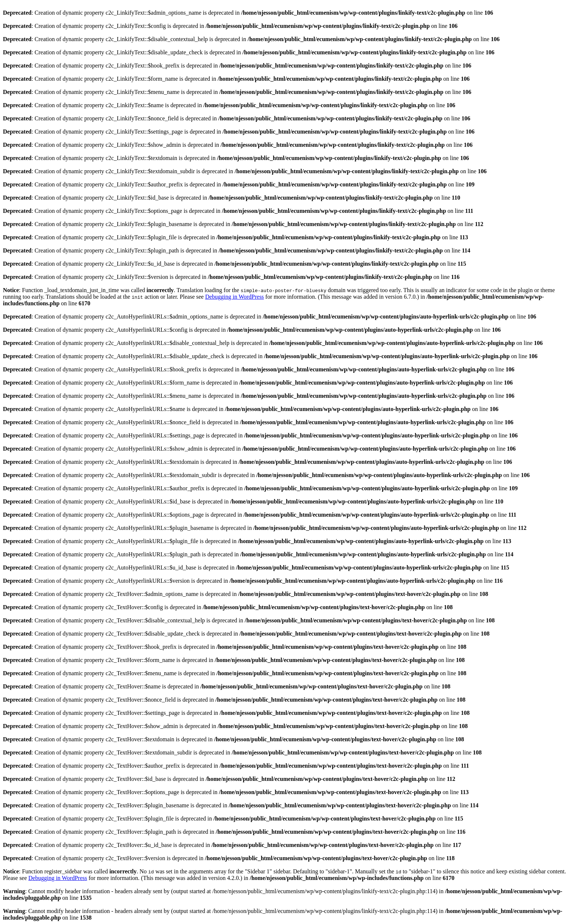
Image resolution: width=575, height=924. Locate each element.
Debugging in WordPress (234, 297)
